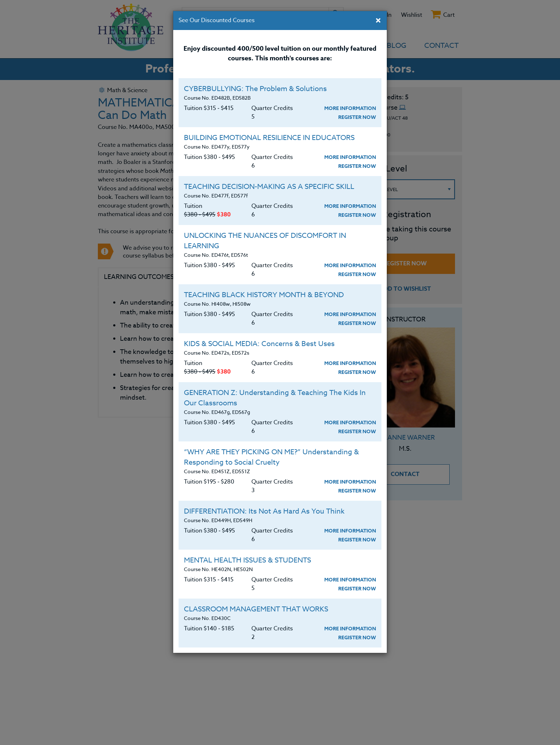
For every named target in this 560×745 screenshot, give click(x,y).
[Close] (378, 21)
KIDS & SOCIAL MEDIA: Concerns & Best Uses (259, 344)
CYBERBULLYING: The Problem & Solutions (255, 89)
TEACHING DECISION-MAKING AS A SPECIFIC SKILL (269, 187)
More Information (350, 108)
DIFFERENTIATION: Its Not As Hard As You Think (264, 511)
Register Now (357, 117)
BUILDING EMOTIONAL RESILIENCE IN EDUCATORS (269, 138)
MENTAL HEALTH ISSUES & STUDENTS (247, 560)
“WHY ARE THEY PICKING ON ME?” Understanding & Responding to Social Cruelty (271, 457)
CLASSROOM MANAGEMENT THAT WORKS (256, 609)
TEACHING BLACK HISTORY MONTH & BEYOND (264, 295)
